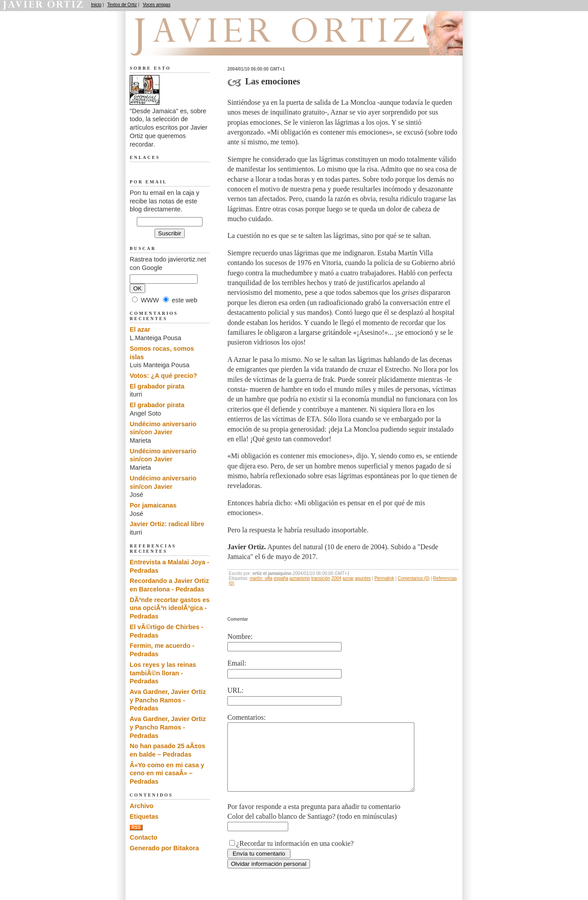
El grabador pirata (157, 386)
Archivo (142, 806)
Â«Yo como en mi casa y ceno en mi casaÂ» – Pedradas (167, 773)
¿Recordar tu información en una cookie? (295, 857)
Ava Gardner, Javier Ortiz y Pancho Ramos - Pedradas (168, 700)
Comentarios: (246, 717)
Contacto (143, 837)
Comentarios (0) (414, 578)
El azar (140, 329)
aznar (348, 578)
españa (281, 578)
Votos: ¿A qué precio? (163, 376)
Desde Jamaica (177, 45)
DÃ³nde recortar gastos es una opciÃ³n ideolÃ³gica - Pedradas (170, 608)
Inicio (96, 5)
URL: (235, 690)
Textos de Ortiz (122, 5)
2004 (336, 578)
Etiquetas (144, 817)
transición (321, 578)
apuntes (363, 578)
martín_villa (261, 578)
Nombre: (240, 636)
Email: (237, 663)
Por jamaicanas (153, 505)
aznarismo (300, 578)
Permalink (384, 578)
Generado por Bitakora (164, 848)
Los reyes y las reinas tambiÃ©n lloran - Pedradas (163, 673)
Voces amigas (156, 5)
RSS (136, 827)
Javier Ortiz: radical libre (167, 524)
